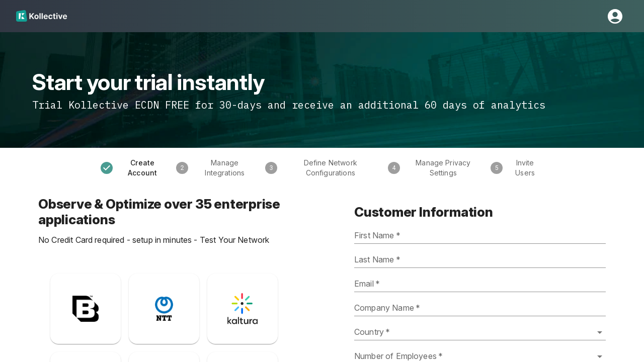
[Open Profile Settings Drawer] (615, 16)
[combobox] (480, 332)
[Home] (42, 16)
